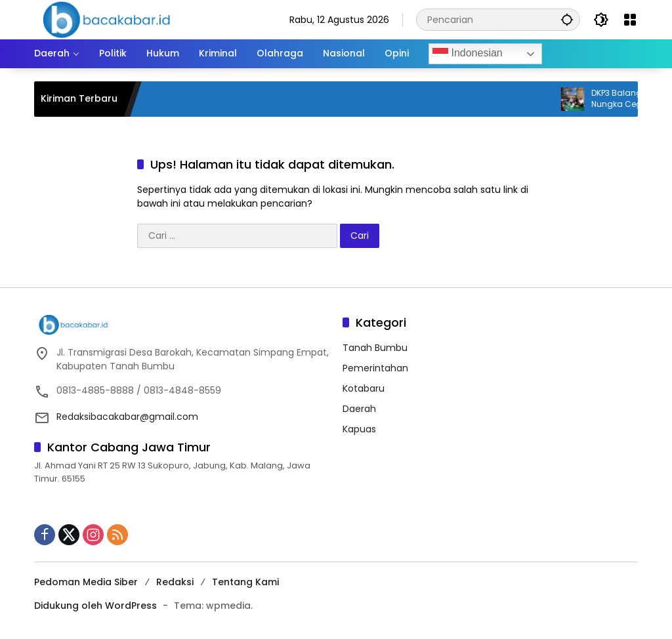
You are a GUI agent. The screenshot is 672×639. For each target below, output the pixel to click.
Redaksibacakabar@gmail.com (127, 417)
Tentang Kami (245, 582)
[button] (567, 19)
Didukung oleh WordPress (95, 606)
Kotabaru (364, 388)
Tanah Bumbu (375, 348)
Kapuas (359, 429)
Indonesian (468, 54)
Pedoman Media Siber (86, 582)
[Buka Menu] (630, 20)
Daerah (359, 409)
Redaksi (175, 582)
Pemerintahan (375, 368)
